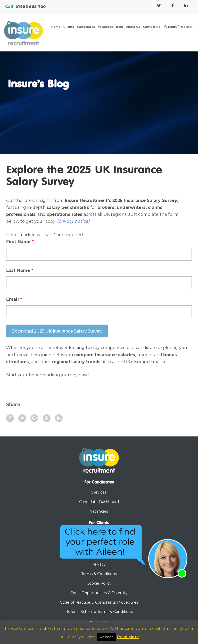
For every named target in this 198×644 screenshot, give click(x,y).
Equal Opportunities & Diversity (99, 593)
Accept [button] (107, 637)
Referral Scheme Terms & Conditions (99, 612)
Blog (119, 27)
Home (56, 27)
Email (14, 299)
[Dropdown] (72, 30)
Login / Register (179, 27)
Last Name (20, 270)
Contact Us (152, 27)
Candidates (86, 27)
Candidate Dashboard (99, 502)
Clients (69, 27)
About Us (133, 27)
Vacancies (105, 27)
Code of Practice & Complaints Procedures (99, 602)
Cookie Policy (99, 583)
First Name (20, 242)
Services (99, 492)
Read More (128, 637)
